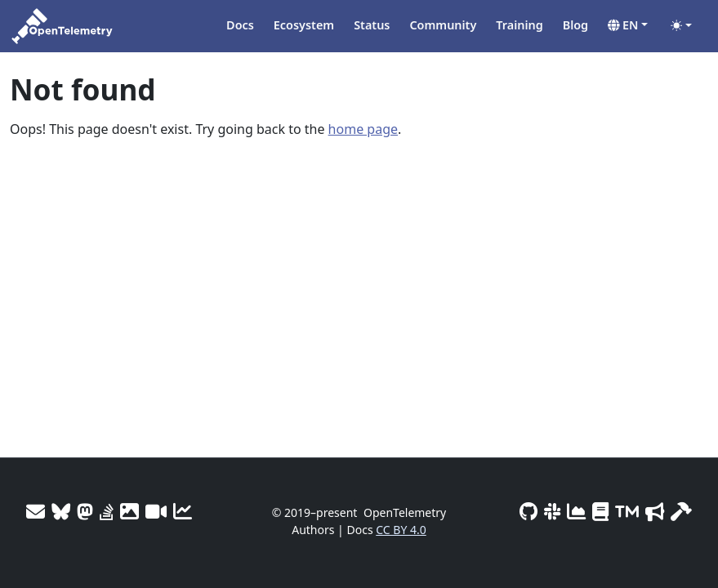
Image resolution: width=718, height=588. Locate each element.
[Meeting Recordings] (156, 511)
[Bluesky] (61, 511)
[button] (628, 25)
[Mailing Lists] (36, 511)
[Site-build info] (681, 511)
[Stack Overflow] (107, 511)
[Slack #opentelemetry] (552, 511)
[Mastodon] (85, 511)
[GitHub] (528, 511)
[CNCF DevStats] (576, 511)
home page (363, 129)
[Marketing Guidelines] (655, 511)
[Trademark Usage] (627, 511)
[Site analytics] (183, 511)
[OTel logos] (129, 511)
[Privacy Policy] (600, 511)
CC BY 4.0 (401, 530)
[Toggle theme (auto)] (681, 25)
